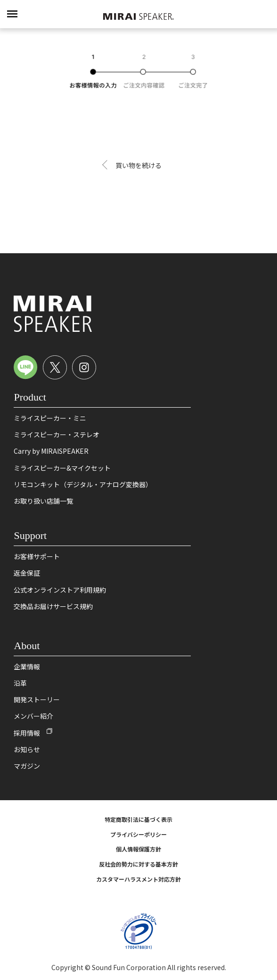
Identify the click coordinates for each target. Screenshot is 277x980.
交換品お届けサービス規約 (53, 606)
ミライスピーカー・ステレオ (57, 434)
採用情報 (27, 733)
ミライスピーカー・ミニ (50, 418)
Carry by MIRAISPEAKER (51, 451)
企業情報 (27, 667)
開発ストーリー (37, 699)
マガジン (27, 766)
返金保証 (27, 573)
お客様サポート (37, 556)
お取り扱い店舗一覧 (43, 501)
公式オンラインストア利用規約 (60, 590)
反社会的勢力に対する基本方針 (138, 864)
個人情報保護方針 (138, 849)
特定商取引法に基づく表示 (138, 819)
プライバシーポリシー (138, 834)
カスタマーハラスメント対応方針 (138, 879)
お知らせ (27, 749)
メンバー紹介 (33, 716)
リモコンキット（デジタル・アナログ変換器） (83, 484)
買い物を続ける (138, 165)
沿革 (20, 683)
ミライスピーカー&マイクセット (62, 468)
